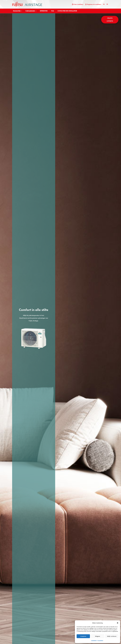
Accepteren (83, 636)
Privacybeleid (100, 640)
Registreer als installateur (93, 4)
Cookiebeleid (94, 640)
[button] (118, 623)
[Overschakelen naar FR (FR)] (107, 5)
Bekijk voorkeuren (112, 636)
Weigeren (98, 636)
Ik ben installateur (78, 4)
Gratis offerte (110, 20)
